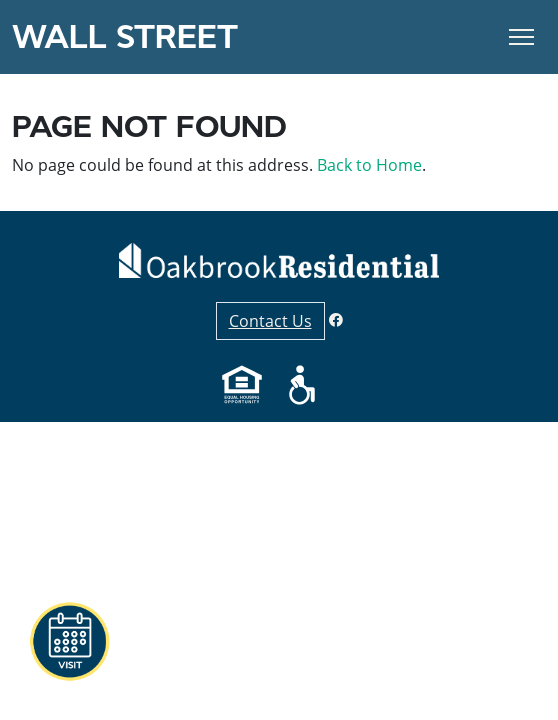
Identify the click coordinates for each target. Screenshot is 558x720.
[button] (69, 642)
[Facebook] (336, 319)
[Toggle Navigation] (521, 37)
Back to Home (369, 165)
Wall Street (125, 37)
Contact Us (270, 321)
